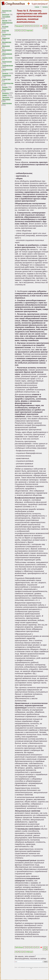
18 (46, 28)
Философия (6, 89)
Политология (7, 62)
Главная (37, 7)
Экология (6, 97)
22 (23, 30)
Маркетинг (6, 38)
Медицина (6, 46)
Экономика (6, 99)
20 (18, 30)
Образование (7, 54)
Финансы (5, 93)
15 (44, 26)
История (5, 27)
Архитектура (7, 11)
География (6, 17)
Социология (7, 75)
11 (33, 26)
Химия (5, 95)
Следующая (29, 30)
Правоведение (8, 66)
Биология (6, 15)
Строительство (8, 83)
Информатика (7, 23)
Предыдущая (19, 26)
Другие (5, 21)
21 (21, 30)
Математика (7, 42)
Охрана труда (7, 58)
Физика (5, 87)
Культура (5, 30)
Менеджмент (7, 50)
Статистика (6, 79)
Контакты (45, 7)
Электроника (7, 103)
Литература (6, 34)
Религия (5, 73)
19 (16, 30)
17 (44, 28)
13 (38, 26)
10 (31, 26)
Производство (7, 69)
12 (36, 26)
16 (46, 26)
